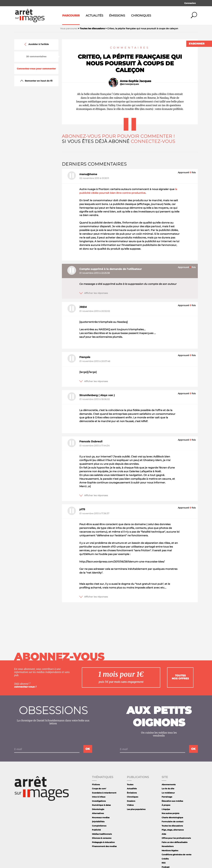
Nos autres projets (170, 813)
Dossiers (131, 801)
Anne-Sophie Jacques (136, 81)
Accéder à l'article (36, 44)
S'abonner (197, 44)
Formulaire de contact (172, 822)
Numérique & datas (101, 805)
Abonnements (169, 784)
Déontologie (98, 809)
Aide (164, 834)
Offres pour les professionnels (176, 838)
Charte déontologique (172, 817)
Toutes (130, 784)
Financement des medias (104, 846)
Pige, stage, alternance (173, 830)
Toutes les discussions (172, 826)
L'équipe (166, 809)
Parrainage (167, 797)
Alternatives (98, 813)
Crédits (165, 859)
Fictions (96, 784)
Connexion (190, 3)
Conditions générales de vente (177, 855)
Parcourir (71, 16)
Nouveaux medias (101, 817)
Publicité (96, 830)
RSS (164, 863)
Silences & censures (102, 838)
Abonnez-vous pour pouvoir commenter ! (118, 136)
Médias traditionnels (102, 834)
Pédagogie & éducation (103, 842)
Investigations (99, 801)
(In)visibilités (98, 822)
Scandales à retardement (104, 793)
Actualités (94, 16)
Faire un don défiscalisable (175, 842)
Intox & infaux (99, 797)
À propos (166, 805)
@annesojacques (129, 84)
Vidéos (130, 805)
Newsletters (168, 846)
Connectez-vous (153, 141)
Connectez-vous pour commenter (36, 69)
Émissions (117, 16)
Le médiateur (168, 793)
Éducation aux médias (172, 801)
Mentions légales (170, 850)
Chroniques (141, 16)
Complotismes (99, 826)
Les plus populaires (136, 809)
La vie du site (168, 789)
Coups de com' (99, 789)
